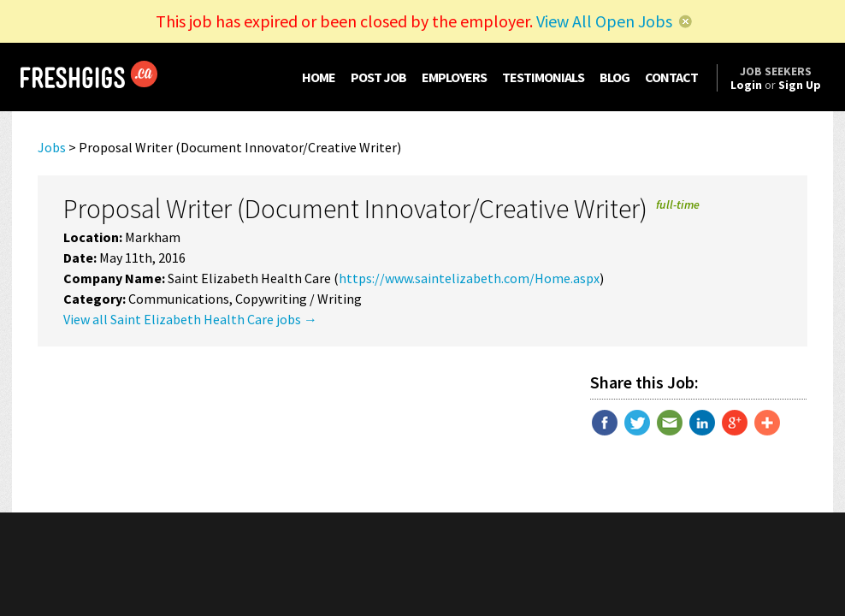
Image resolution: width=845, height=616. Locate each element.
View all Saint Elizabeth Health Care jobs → (190, 319)
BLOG (615, 77)
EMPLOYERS (454, 77)
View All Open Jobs (604, 21)
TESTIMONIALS (543, 77)
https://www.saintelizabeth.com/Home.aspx (469, 278)
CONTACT (671, 77)
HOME (319, 77)
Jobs (52, 147)
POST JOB (378, 77)
